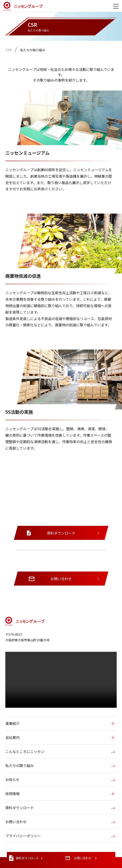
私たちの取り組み (33, 50)
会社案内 (60, 738)
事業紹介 (60, 724)
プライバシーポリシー (60, 836)
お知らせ (60, 780)
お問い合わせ (60, 822)
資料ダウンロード (60, 808)
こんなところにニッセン (60, 752)
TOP (9, 50)
